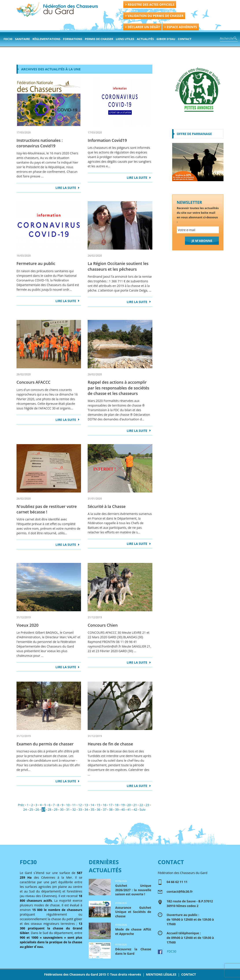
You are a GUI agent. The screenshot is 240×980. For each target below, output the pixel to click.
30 (62, 809)
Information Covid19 (107, 140)
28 (50, 809)
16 (105, 805)
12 (80, 805)
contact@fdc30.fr (180, 891)
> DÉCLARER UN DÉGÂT (142, 27)
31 (68, 809)
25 (31, 809)
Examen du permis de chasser (45, 744)
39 (117, 809)
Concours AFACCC (33, 382)
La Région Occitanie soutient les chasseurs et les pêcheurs (118, 266)
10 (68, 805)
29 (56, 809)
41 (129, 809)
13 (86, 805)
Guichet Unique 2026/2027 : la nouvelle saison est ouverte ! (133, 890)
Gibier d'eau (166, 39)
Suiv (143, 809)
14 (92, 805)
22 (141, 805)
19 (123, 805)
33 (80, 809)
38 (111, 809)
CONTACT (188, 974)
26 (37, 809)
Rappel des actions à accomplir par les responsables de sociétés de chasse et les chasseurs (118, 388)
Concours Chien (103, 625)
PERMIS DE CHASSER (99, 39)
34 (86, 809)
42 (135, 809)
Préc (21, 805)
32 (74, 809)
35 (92, 809)
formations (73, 39)
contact (185, 39)
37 (105, 809)
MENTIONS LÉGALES (161, 974)
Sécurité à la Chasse (107, 506)
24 (25, 809)
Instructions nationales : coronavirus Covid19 (40, 143)
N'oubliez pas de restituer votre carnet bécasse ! (47, 509)
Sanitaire (22, 39)
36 (98, 809)
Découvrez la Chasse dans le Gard (133, 951)
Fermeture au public (36, 263)
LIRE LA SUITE (66, 188)
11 (74, 805)
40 (123, 809)
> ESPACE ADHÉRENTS (181, 27)
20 (129, 805)
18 (117, 805)
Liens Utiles (125, 39)
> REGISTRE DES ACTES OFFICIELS (150, 5)
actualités (145, 39)
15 (98, 805)
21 (135, 805)
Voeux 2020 (28, 625)
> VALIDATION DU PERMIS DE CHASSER (154, 16)
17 (111, 805)
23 (147, 805)
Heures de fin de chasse (110, 744)
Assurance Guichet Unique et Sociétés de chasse (133, 912)
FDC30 (8, 39)
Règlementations (46, 39)
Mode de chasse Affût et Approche (133, 932)
